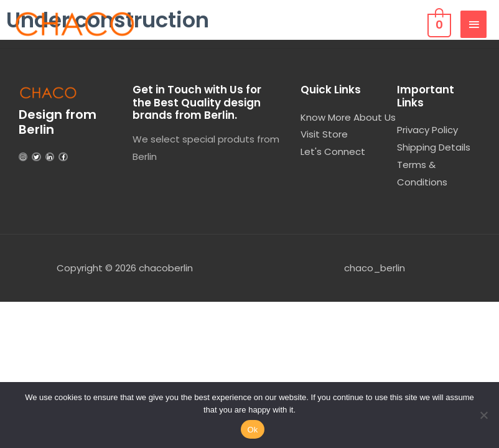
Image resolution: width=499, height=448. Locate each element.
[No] (483, 415)
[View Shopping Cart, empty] (438, 24)
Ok (252, 430)
